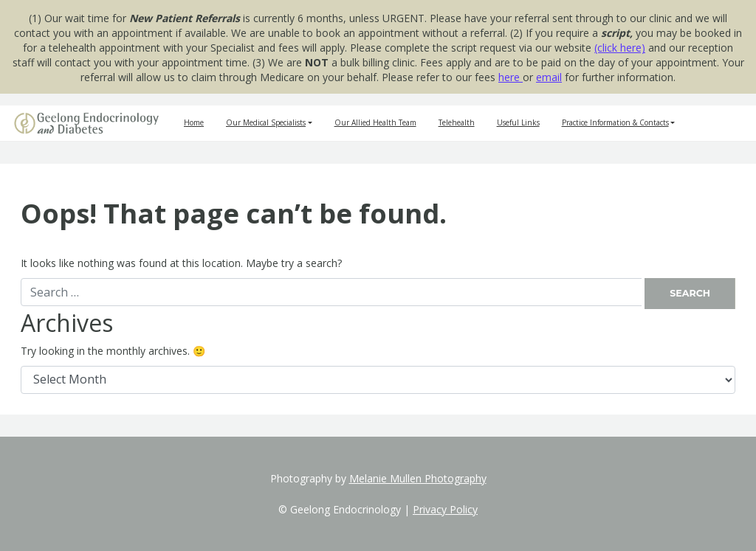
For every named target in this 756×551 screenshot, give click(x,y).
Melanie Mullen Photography (418, 478)
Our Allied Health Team (375, 122)
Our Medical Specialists (266, 122)
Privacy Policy (445, 509)
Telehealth (457, 122)
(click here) (620, 48)
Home (194, 122)
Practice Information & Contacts (615, 122)
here (511, 77)
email (549, 77)
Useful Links (518, 122)
